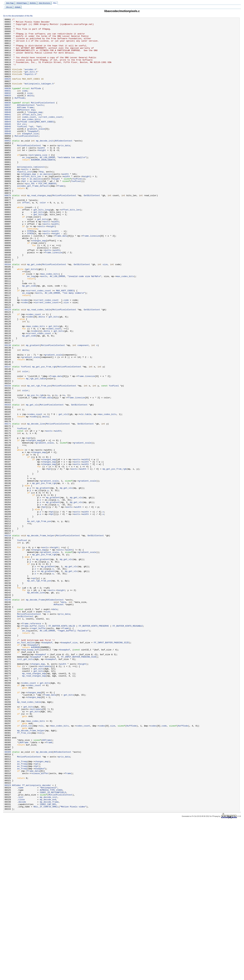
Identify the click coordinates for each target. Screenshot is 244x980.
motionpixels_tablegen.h (39, 97)
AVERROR (35, 773)
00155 (8, 459)
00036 (8, 120)
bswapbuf (33, 154)
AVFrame (22, 125)
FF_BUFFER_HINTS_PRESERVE (94, 748)
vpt (32, 148)
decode (22, 959)
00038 (8, 125)
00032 (8, 108)
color (43, 240)
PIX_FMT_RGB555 (47, 217)
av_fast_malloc (26, 768)
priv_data (64, 171)
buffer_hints (37, 748)
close (22, 956)
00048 (8, 154)
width (42, 174)
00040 (8, 131)
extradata (45, 796)
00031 (8, 105)
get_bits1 (32, 319)
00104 (8, 314)
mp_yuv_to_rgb (35, 471)
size (30, 108)
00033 (8, 111)
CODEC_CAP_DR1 (48, 962)
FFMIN (30, 274)
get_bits (38, 251)
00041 (8, 134)
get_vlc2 (64, 494)
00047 (8, 151)
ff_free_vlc (24, 876)
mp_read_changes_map (39, 231)
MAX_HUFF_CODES (45, 143)
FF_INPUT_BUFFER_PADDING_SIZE (111, 768)
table (88, 494)
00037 (8, 123)
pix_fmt (30, 217)
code (25, 105)
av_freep (22, 910)
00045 (8, 145)
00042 (8, 137)
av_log (26, 185)
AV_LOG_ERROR (47, 185)
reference (35, 745)
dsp (33, 128)
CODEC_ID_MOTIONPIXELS (53, 947)
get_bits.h (31, 83)
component (83, 411)
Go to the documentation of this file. (18, 16)
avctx (40, 123)
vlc (24, 145)
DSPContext (23, 128)
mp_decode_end (44, 899)
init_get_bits (25, 788)
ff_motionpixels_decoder (37, 939)
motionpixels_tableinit (31, 197)
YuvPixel (22, 148)
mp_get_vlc (32, 482)
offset (26, 240)
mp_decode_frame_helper (41, 639)
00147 (8, 436)
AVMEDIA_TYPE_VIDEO (51, 944)
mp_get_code (34, 314)
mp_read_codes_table (39, 368)
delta (30, 111)
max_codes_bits (31, 140)
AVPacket (59, 722)
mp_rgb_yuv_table (36, 451)
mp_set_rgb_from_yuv (39, 459)
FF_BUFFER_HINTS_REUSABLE (128, 748)
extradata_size (39, 182)
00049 (8, 157)
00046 (8, 148)
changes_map (35, 131)
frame (30, 125)
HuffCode (36, 103)
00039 (8, 128)
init (21, 953)
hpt (39, 148)
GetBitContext (92, 231)
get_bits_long (42, 248)
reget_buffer (39, 750)
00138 (8, 411)
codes (32, 143)
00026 (8, 91)
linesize (95, 280)
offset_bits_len (32, 134)
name (21, 942)
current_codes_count (50, 137)
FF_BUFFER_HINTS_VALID (62, 748)
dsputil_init (25, 202)
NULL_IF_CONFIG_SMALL (46, 964)
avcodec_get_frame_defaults (33, 220)
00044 (8, 143)
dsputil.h (30, 85)
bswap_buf (33, 776)
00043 (8, 140)
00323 (8, 939)
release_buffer (40, 925)
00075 (8, 231)
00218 (8, 639)
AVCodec (17, 939)
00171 (8, 505)
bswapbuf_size (30, 157)
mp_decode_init (45, 165)
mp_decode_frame (35, 716)
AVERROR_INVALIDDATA (43, 188)
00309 (8, 899)
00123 (8, 368)
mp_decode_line (36, 505)
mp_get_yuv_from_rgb (44, 436)
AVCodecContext (26, 123)
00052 (8, 165)
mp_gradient (33, 411)
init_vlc (27, 867)
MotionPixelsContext (43, 120)
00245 (8, 716)
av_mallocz (46, 205)
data (65, 280)
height (42, 177)
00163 (8, 482)
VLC (19, 145)
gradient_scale (36, 151)
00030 (8, 103)
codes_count (29, 137)
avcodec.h (30, 80)
